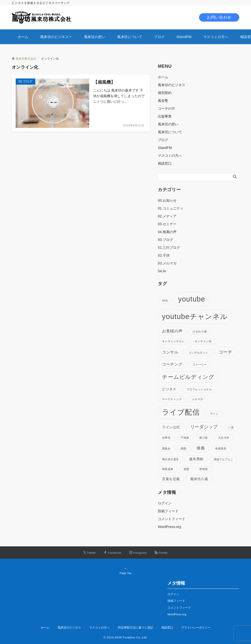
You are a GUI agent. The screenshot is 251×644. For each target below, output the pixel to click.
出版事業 (165, 116)
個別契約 (165, 93)
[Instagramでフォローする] (138, 553)
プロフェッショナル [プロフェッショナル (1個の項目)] (199, 389)
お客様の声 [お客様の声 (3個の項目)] (172, 331)
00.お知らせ (167, 200)
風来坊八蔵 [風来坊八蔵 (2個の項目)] (199, 479)
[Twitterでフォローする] (90, 553)
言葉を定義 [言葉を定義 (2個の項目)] (171, 479)
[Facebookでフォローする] (113, 553)
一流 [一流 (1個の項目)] (231, 427)
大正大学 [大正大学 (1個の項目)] (224, 438)
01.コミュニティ (171, 208)
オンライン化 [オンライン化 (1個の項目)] (203, 341)
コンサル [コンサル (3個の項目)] (170, 352)
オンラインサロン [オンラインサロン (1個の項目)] (173, 341)
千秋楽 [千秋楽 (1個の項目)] (185, 438)
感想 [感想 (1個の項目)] (183, 448)
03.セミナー (167, 224)
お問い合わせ (219, 17)
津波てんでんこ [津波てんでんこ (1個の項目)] (224, 459)
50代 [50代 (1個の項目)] (165, 301)
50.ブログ (165, 240)
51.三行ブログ (169, 248)
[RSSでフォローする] (161, 553)
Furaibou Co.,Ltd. (135, 637)
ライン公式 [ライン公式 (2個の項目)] (171, 427)
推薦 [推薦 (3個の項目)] (201, 448)
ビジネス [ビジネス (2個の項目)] (169, 389)
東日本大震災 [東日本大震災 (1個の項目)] (170, 459)
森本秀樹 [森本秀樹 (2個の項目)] (196, 459)
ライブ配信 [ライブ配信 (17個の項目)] (181, 412)
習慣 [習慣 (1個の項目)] (186, 469)
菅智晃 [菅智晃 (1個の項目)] (203, 469)
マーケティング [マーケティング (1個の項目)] (172, 399)
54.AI (162, 271)
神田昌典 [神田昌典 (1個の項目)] (168, 469)
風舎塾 (163, 101)
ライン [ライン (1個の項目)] (214, 414)
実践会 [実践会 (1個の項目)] (166, 448)
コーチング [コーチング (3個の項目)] (172, 364)
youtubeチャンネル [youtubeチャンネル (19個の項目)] (195, 316)
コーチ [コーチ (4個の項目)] (226, 352)
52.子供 (164, 255)
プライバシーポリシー (196, 627)
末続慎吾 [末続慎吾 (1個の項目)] (221, 448)
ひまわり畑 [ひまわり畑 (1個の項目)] (200, 331)
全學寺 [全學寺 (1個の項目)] (166, 438)
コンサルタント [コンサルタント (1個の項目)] (199, 353)
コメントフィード (172, 519)
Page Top (125, 571)
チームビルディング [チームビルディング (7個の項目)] (188, 377)
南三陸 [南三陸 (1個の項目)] (203, 438)
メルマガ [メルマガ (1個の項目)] (198, 399)
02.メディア (167, 216)
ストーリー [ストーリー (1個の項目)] (200, 365)
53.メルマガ (167, 263)
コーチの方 (166, 108)
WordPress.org (169, 527)
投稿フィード (168, 511)
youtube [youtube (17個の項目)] (192, 299)
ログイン (165, 503)
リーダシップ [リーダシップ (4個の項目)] (204, 427)
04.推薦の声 (167, 232)
